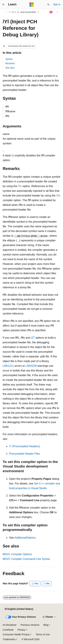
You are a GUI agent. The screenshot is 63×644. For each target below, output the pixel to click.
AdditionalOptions (25, 538)
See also (10, 68)
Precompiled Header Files (25, 454)
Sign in (57, 4)
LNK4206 (31, 366)
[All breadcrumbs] (6, 12)
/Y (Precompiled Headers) (25, 446)
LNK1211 (8, 366)
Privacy (22, 630)
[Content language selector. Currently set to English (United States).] (19, 609)
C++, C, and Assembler (24, 12)
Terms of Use (43, 634)
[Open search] (48, 5)
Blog (46, 625)
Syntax (9, 59)
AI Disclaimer (10, 625)
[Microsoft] (32, 5)
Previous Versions (30, 625)
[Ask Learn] (51, 12)
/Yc (20, 186)
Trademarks (9, 639)
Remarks (10, 63)
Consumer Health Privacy (16, 634)
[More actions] (57, 12)
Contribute (8, 630)
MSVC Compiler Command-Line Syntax (26, 559)
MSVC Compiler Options (17, 554)
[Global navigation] (3, 5)
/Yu (58, 196)
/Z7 (33, 338)
